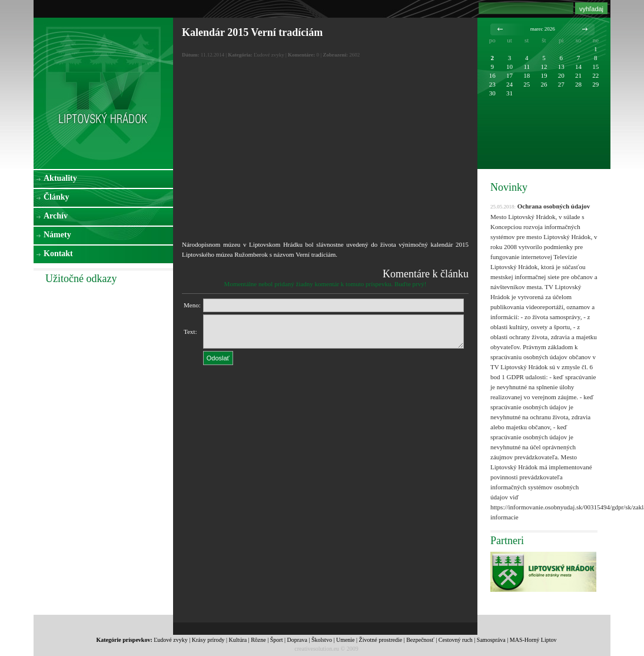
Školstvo (322, 640)
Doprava (297, 640)
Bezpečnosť (420, 640)
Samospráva (491, 640)
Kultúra (238, 640)
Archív (56, 216)
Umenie (346, 640)
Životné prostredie (381, 640)
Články (57, 197)
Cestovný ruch (456, 640)
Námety (57, 235)
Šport (277, 640)
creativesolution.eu (317, 649)
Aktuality (60, 178)
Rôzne (258, 640)
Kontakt (58, 254)
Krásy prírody (208, 640)
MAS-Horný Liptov (533, 640)
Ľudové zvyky (171, 640)
